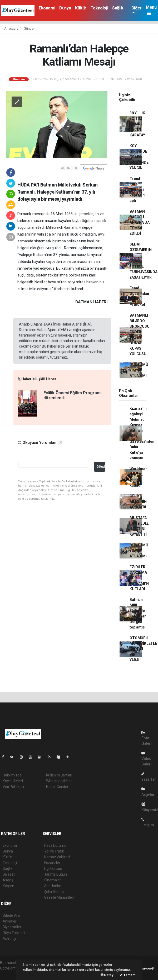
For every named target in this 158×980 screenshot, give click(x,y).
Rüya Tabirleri (14, 933)
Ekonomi (47, 8)
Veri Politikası (13, 787)
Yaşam (8, 886)
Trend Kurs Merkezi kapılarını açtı (137, 190)
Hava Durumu (55, 845)
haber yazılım (11, 974)
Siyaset (9, 874)
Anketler (9, 921)
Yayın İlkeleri (13, 781)
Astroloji (9, 939)
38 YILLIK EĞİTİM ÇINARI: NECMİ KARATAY (137, 124)
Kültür (81, 8)
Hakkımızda (12, 775)
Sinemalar (53, 880)
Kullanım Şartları (59, 775)
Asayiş (8, 880)
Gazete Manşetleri (59, 897)
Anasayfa (12, 28)
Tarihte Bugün (56, 874)
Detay (107, 975)
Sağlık (118, 8)
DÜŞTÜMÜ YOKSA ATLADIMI (139, 370)
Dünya (65, 8)
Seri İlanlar (53, 886)
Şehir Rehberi (55, 892)
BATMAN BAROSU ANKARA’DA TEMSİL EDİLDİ (139, 222)
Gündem (30, 28)
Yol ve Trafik (54, 851)
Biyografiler (12, 927)
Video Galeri (147, 759)
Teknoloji (99, 8)
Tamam (127, 975)
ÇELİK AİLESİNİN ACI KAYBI (138, 502)
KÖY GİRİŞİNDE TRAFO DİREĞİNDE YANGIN (139, 157)
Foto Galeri (147, 738)
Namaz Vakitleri (57, 857)
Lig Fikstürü (53, 869)
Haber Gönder (57, 787)
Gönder (101, 467)
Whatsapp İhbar (59, 781)
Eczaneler (52, 863)
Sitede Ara (11, 915)
